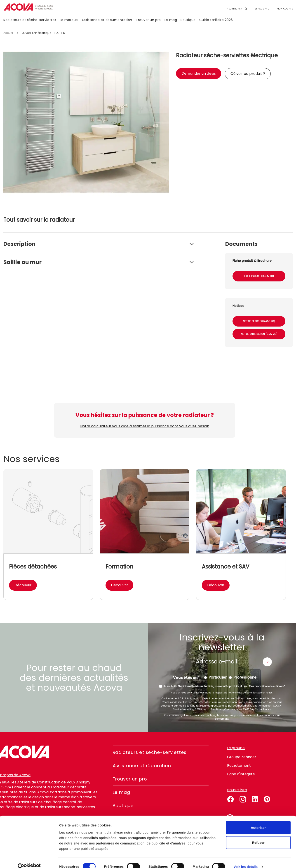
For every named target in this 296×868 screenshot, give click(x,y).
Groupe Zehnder (242, 757)
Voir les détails (246, 859)
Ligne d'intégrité (241, 774)
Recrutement (239, 766)
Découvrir (23, 585)
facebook (230, 799)
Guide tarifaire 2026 (216, 20)
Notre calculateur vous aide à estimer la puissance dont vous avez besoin (145, 426)
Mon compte (285, 9)
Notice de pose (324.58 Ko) (259, 321)
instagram (243, 799)
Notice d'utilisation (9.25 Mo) (259, 334)
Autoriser (258, 820)
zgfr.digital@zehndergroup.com (205, 706)
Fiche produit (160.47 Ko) (259, 276)
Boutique (188, 20)
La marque (69, 20)
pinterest (267, 799)
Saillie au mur (22, 262)
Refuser (258, 835)
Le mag (171, 20)
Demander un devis (199, 73)
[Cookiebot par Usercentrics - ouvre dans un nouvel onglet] (29, 859)
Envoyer (267, 662)
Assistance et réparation (143, 766)
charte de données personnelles (254, 693)
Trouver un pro (148, 20)
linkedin (255, 799)
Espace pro (262, 9)
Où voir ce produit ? (248, 74)
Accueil (8, 33)
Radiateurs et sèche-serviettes (30, 20)
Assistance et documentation (107, 20)
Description (19, 244)
